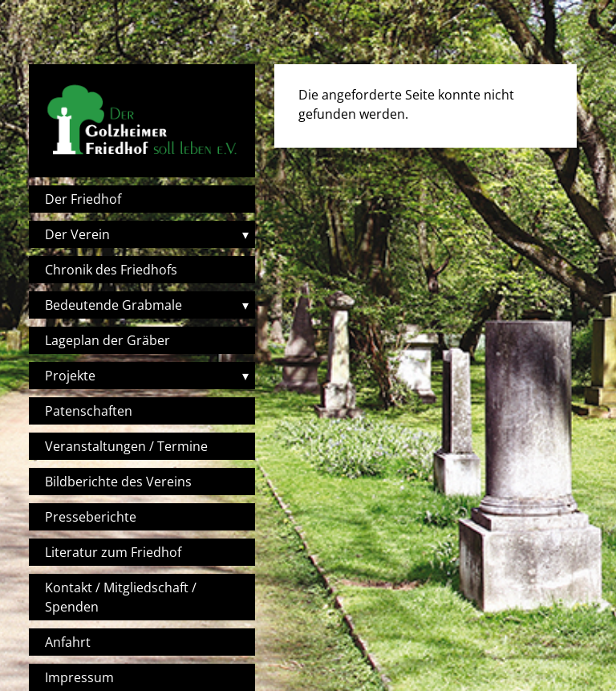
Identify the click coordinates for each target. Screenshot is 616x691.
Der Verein (77, 234)
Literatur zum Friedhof (113, 552)
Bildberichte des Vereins (118, 482)
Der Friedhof (83, 199)
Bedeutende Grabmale (113, 305)
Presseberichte (91, 517)
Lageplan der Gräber (107, 340)
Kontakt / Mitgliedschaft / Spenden (121, 597)
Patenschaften (89, 411)
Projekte (70, 376)
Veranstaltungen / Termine (126, 446)
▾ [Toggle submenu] (245, 234)
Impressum (79, 677)
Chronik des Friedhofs (111, 270)
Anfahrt (68, 642)
